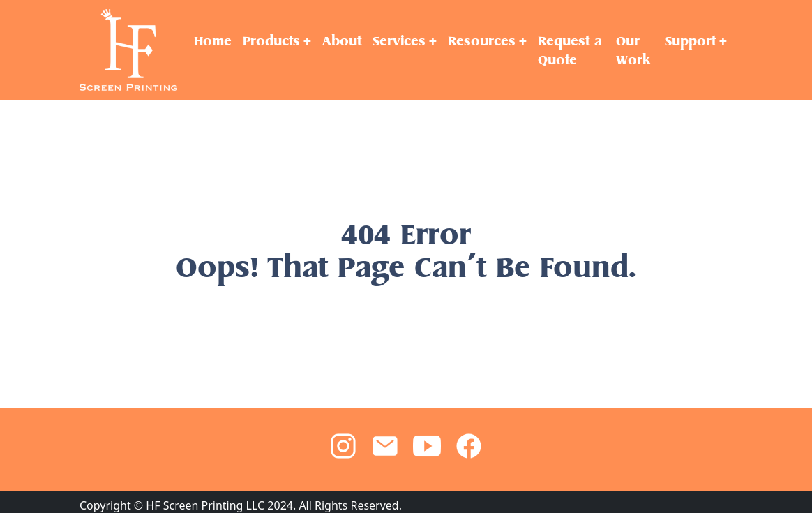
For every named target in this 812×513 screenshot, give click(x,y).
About (342, 41)
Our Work (633, 50)
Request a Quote (570, 50)
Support (690, 41)
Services (399, 41)
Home (213, 41)
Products (271, 41)
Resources (482, 41)
